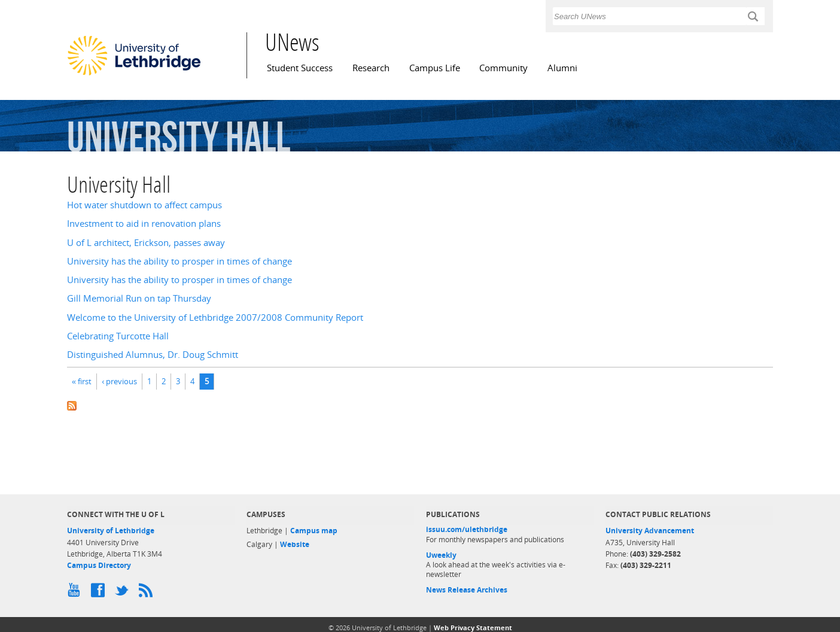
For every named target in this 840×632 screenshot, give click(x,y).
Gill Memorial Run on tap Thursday (139, 298)
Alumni (562, 68)
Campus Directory (99, 565)
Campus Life (435, 68)
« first (82, 381)
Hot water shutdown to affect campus (144, 205)
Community (503, 68)
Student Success (300, 68)
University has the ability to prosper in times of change (179, 261)
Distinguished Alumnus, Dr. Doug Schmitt (153, 355)
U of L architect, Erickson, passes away (146, 243)
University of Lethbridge (111, 531)
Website (295, 544)
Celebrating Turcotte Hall (118, 336)
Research (371, 68)
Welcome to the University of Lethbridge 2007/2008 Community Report (215, 317)
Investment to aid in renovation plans (144, 224)
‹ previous (119, 381)
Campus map (314, 531)
